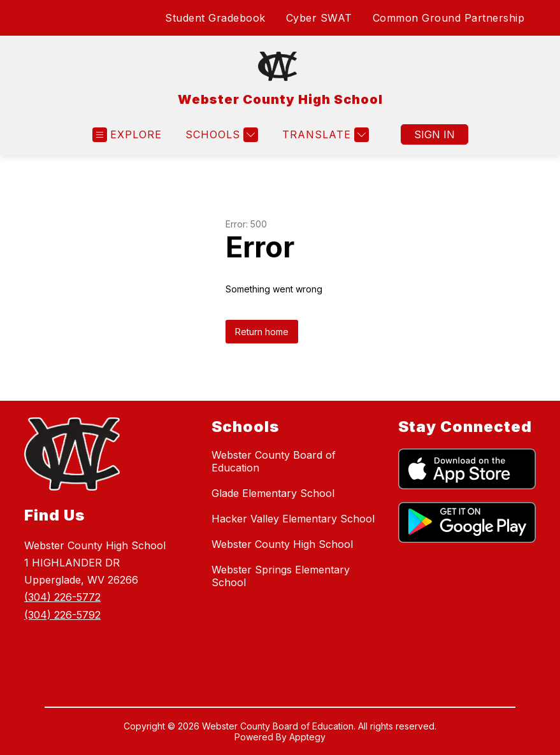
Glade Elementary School (273, 493)
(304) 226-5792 (62, 615)
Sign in (434, 134)
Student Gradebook (215, 18)
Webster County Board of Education (274, 461)
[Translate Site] (324, 135)
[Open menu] (127, 135)
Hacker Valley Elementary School (293, 519)
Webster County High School (282, 544)
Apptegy (307, 737)
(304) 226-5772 (62, 597)
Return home (262, 332)
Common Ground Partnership (449, 18)
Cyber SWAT (319, 18)
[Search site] (542, 18)
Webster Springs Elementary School (281, 576)
